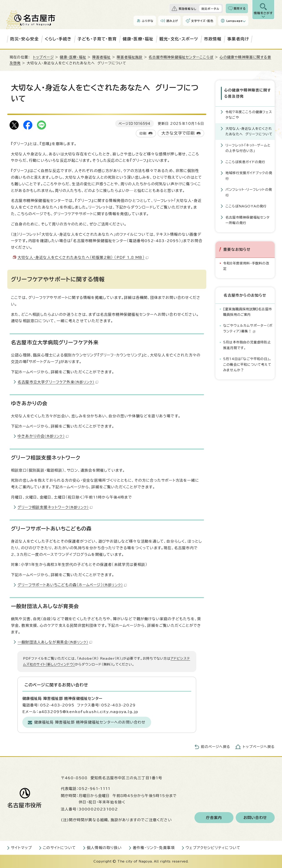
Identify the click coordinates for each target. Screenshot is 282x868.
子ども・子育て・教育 (97, 39)
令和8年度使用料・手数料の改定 (246, 266)
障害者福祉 (102, 57)
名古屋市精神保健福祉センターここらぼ (181, 57)
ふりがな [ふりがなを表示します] (148, 21)
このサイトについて (59, 848)
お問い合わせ (255, 818)
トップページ (43, 57)
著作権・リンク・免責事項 (154, 848)
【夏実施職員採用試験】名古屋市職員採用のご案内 (248, 312)
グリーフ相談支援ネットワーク (55, 507)
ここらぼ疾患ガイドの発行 (245, 162)
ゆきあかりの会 (43, 436)
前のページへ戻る (216, 747)
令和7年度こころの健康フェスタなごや (249, 115)
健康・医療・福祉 (138, 39)
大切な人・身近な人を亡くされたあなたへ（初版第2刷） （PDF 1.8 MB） (83, 257)
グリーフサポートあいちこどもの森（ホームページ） (72, 585)
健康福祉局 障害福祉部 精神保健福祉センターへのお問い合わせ (90, 722)
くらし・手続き (58, 39)
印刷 (143, 133)
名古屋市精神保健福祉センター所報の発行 (248, 220)
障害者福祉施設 (130, 57)
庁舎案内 (214, 818)
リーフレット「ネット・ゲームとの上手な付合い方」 (248, 148)
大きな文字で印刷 (178, 133)
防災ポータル (210, 9)
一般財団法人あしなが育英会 (55, 642)
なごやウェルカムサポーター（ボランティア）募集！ (248, 328)
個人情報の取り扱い (104, 848)
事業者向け (238, 39)
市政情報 (213, 39)
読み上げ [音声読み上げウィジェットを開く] (172, 21)
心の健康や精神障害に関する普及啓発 (247, 93)
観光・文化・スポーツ (179, 39)
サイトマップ (21, 848)
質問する (240, 8)
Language (234, 21)
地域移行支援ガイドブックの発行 (249, 176)
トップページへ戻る (259, 747)
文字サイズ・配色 (202, 21)
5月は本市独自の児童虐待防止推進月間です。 (247, 345)
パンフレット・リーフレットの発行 (249, 192)
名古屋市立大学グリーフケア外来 (58, 382)
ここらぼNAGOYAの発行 (246, 206)
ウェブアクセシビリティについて (213, 848)
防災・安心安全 (25, 39)
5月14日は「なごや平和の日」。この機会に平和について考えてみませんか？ (247, 364)
